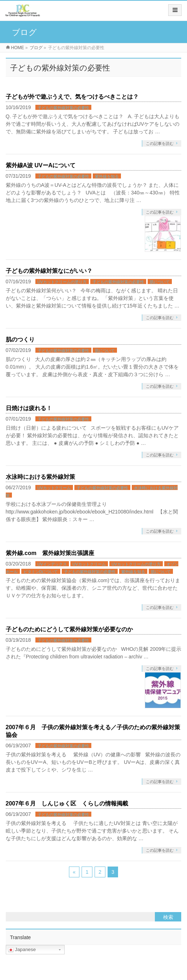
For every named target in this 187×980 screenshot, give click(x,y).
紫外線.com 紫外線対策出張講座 (50, 553)
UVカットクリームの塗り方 (62, 282)
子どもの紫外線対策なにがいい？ (49, 271)
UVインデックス (52, 564)
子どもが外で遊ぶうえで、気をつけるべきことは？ (72, 97)
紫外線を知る (107, 176)
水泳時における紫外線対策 (40, 477)
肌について (160, 282)
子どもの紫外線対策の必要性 (63, 108)
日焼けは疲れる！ (29, 408)
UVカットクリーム (54, 488)
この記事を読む (160, 143)
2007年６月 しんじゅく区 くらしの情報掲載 (67, 803)
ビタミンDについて (41, 572)
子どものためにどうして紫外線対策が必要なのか (69, 629)
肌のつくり (20, 339)
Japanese (22, 950)
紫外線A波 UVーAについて (41, 165)
